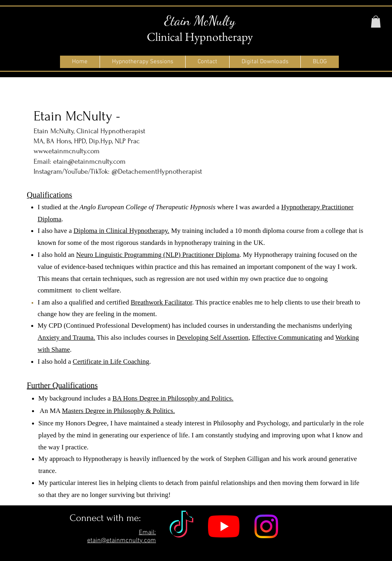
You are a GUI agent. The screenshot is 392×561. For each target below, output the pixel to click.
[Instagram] (266, 526)
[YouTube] (224, 526)
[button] (376, 22)
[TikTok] (181, 526)
